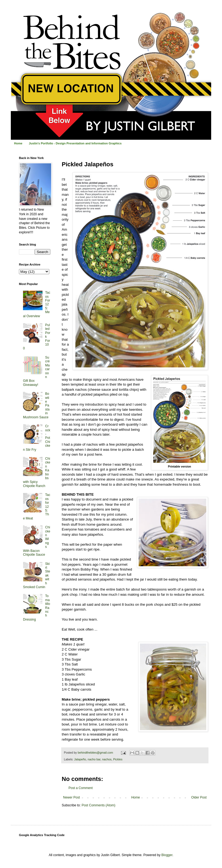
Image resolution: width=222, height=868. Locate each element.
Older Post (199, 797)
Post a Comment (81, 788)
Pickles (118, 759)
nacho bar (94, 759)
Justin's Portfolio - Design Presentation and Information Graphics (75, 143)
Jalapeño (80, 759)
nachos (107, 759)
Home (18, 143)
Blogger (167, 855)
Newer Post (71, 797)
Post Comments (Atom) (98, 805)
